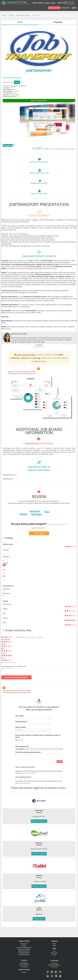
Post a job (69, 3)
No (21, 750)
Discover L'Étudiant (39, 886)
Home (5, 15)
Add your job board (54, 8)
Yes (17, 750)
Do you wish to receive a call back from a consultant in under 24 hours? (38, 746)
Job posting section (24, 793)
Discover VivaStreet (39, 854)
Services (60, 3)
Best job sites (24, 944)
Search (47, 3)
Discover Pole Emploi (39, 821)
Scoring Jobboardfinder (24, 949)
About (54, 944)
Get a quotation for (22, 756)
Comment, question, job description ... (29, 762)
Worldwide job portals (24, 951)
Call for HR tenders (24, 965)
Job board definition (24, 955)
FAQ (54, 951)
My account (66, 8)
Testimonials (54, 963)
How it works (38, 3)
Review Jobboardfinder (54, 966)
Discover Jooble (39, 919)
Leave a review (39, 543)
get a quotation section (29, 783)
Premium (24, 972)
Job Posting (24, 967)
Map (53, 3)
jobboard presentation (39, 355)
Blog (54, 946)
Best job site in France (23, 15)
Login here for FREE (26, 364)
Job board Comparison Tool (24, 947)
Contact (54, 955)
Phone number (21, 737)
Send (60, 771)
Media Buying (24, 963)
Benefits (24, 946)
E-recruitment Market (24, 953)
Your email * (20, 725)
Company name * (21, 731)
